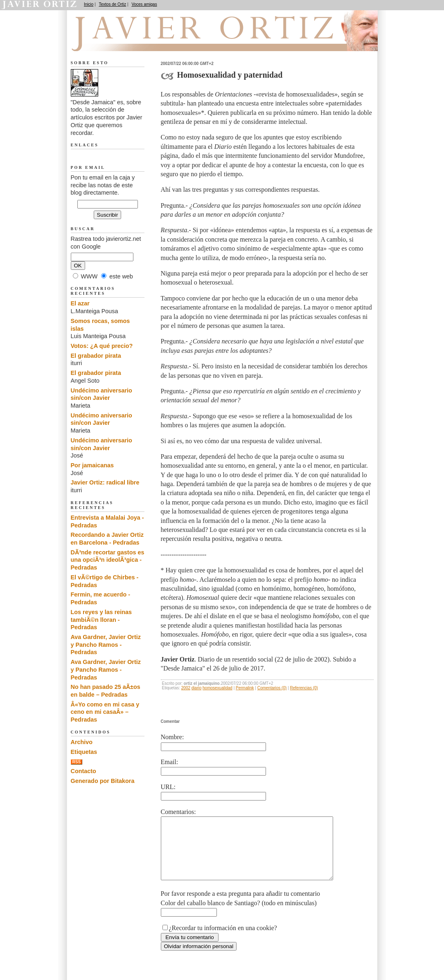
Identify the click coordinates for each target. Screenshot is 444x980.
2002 (186, 688)
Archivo (82, 742)
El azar (80, 303)
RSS (77, 762)
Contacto (83, 771)
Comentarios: (178, 812)
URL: (168, 787)
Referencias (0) (304, 688)
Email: (170, 762)
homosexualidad (217, 688)
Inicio (89, 4)
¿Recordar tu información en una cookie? (223, 940)
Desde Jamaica (115, 41)
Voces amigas (144, 4)
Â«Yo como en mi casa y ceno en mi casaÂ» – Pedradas (105, 712)
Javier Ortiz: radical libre (105, 482)
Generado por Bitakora (103, 781)
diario (196, 688)
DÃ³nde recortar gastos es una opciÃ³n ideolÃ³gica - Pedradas (108, 560)
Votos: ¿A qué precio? (102, 346)
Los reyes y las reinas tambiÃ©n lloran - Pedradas (101, 620)
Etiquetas (84, 752)
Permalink (245, 688)
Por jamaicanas (92, 465)
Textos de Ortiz (113, 4)
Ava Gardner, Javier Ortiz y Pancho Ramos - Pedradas (106, 645)
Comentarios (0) (272, 688)
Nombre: (172, 737)
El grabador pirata (96, 356)
